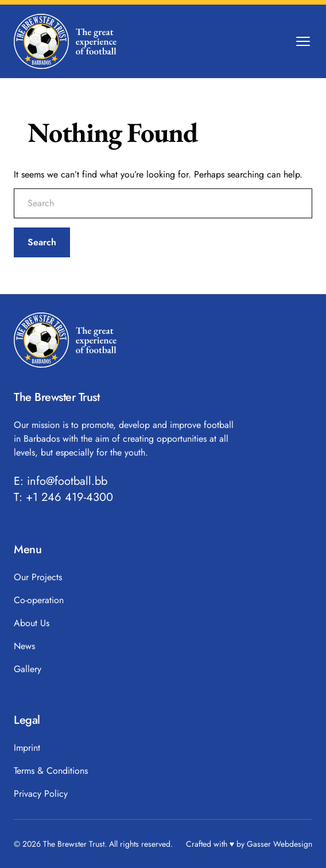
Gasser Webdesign (280, 844)
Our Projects (38, 577)
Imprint (27, 748)
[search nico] (163, 203)
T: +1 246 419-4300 (63, 497)
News (24, 646)
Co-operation (39, 600)
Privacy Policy (41, 794)
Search (42, 242)
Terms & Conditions (51, 771)
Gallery (28, 669)
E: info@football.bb (61, 481)
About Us (32, 623)
